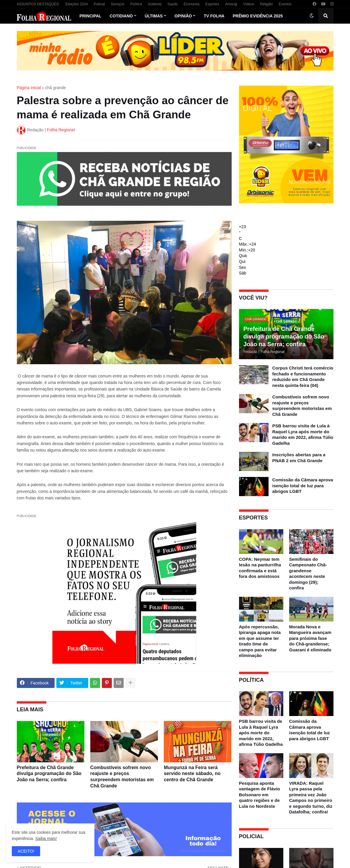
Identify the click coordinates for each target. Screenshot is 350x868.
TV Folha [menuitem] (214, 16)
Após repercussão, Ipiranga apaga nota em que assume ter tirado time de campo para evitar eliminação (260, 641)
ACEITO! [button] (26, 851)
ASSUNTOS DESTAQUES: (38, 4)
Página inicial (29, 88)
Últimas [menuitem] (154, 16)
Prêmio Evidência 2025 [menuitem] (258, 16)
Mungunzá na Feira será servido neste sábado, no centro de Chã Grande (192, 774)
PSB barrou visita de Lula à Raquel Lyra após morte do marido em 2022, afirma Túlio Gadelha (303, 434)
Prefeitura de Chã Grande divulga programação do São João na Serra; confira (49, 774)
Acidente (155, 4)
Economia (191, 4)
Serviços (118, 4)
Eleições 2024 (77, 4)
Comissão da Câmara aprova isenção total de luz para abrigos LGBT (303, 486)
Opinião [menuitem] (183, 16)
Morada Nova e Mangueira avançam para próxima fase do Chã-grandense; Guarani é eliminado (310, 638)
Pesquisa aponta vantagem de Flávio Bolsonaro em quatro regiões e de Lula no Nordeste (260, 795)
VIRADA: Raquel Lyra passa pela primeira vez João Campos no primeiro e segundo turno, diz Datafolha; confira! (311, 798)
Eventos (285, 4)
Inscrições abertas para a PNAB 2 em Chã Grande (299, 458)
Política (136, 4)
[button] (312, 16)
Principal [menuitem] (90, 16)
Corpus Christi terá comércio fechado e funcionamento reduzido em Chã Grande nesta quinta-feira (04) (303, 377)
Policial (99, 4)
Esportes (212, 4)
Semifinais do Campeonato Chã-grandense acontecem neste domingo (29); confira (308, 574)
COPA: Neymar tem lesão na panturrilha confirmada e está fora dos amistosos (260, 568)
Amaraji (231, 4)
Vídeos (249, 4)
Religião (266, 4)
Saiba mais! (46, 838)
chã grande (55, 88)
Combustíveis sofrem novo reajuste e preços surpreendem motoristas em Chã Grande (122, 777)
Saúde (173, 4)
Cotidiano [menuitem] (121, 16)
